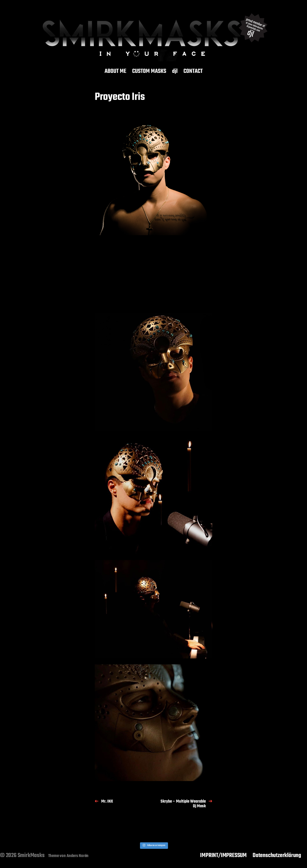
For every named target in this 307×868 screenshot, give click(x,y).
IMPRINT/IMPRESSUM (223, 855)
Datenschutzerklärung (277, 855)
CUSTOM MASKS (149, 71)
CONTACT (193, 71)
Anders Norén (78, 856)
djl (175, 71)
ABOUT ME (115, 71)
